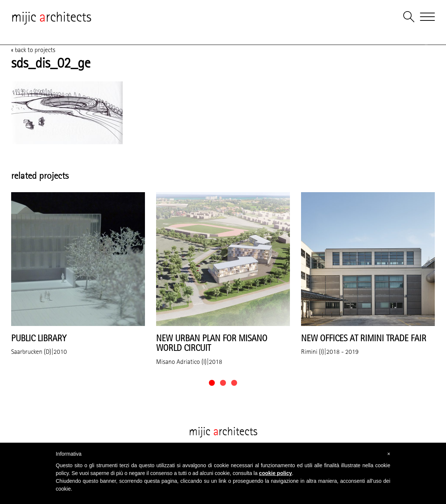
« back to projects (33, 50)
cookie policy (276, 473)
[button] (212, 383)
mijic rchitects (51, 17)
